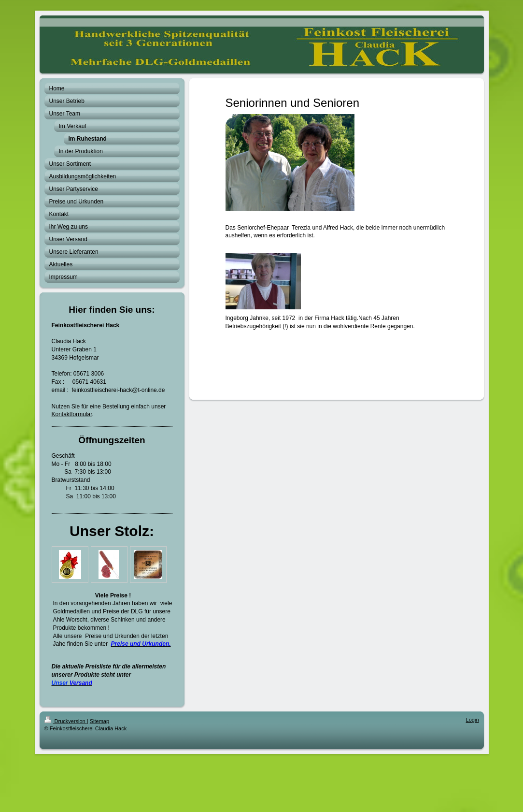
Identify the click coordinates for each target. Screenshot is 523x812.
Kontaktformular (72, 414)
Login (473, 720)
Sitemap (99, 721)
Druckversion (66, 721)
